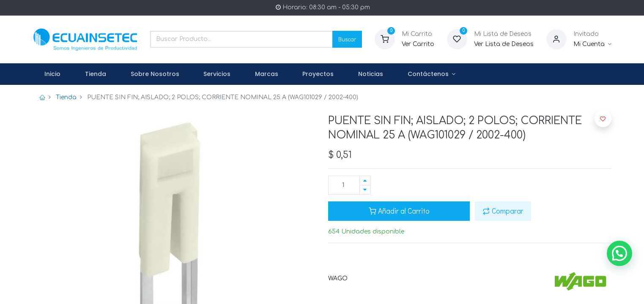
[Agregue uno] (365, 180)
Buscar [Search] (347, 39)
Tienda (66, 97)
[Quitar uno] (365, 190)
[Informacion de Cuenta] (593, 44)
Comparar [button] (503, 211)
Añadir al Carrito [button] (399, 211)
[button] (603, 119)
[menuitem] (53, 74)
